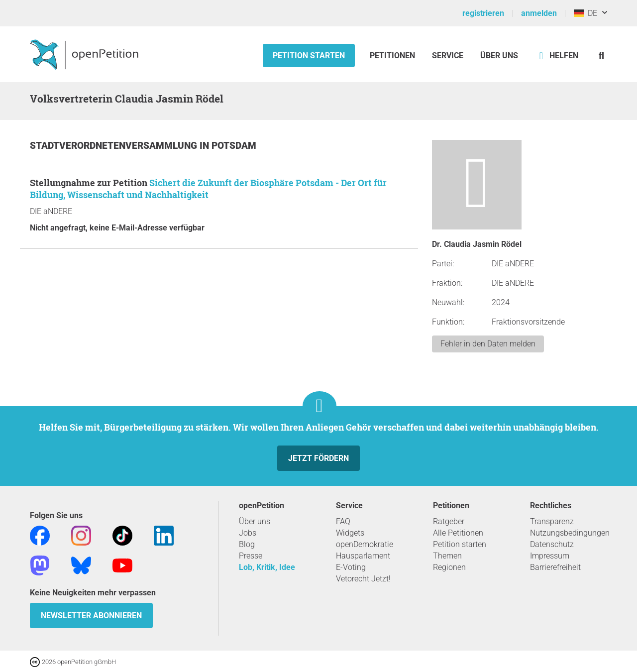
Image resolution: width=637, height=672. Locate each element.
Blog (247, 544)
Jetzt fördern (318, 458)
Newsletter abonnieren (91, 616)
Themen (447, 556)
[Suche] (601, 56)
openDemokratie (365, 544)
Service (448, 56)
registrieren (483, 13)
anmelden (539, 13)
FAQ (343, 521)
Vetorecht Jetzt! (363, 579)
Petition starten (309, 56)
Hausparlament (363, 556)
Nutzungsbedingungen (570, 533)
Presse (251, 556)
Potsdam (234, 146)
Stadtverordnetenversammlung (115, 146)
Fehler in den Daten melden (488, 344)
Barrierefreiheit (555, 567)
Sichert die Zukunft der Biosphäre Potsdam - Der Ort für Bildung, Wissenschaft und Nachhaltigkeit (208, 189)
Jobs (248, 533)
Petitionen (393, 56)
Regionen (449, 567)
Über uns (255, 521)
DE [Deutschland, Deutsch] (585, 13)
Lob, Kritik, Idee (267, 567)
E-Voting (351, 567)
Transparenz (552, 521)
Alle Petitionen (458, 533)
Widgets (350, 533)
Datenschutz (552, 544)
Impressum (550, 556)
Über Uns (499, 56)
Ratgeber (449, 521)
